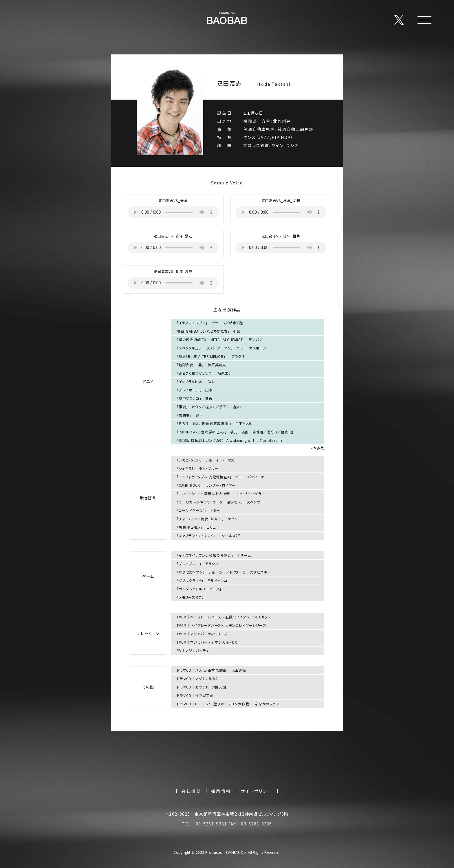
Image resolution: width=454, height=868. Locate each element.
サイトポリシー (257, 791)
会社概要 (191, 791)
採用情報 (221, 791)
